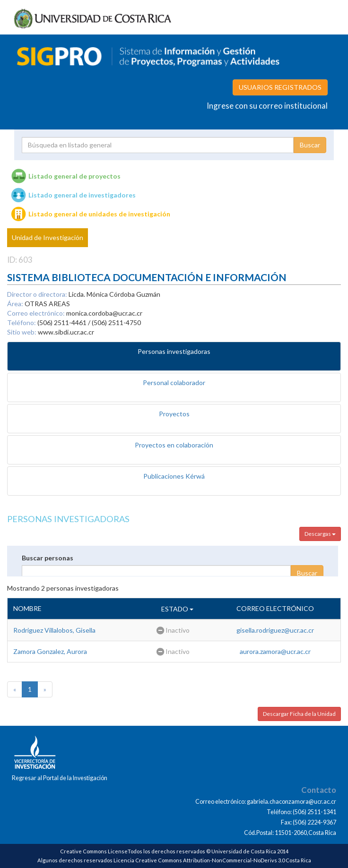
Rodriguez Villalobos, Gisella (54, 630)
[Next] (45, 689)
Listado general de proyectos (74, 176)
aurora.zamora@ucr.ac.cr (275, 651)
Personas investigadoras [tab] (174, 351)
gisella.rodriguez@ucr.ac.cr (275, 630)
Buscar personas (48, 558)
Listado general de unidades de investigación (99, 214)
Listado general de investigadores (82, 195)
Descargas (320, 534)
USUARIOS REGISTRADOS (280, 87)
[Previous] (15, 689)
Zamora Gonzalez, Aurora (50, 651)
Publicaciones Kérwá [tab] (174, 476)
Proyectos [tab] (174, 414)
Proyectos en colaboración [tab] (174, 445)
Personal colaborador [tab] (174, 382)
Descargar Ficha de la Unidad (299, 714)
